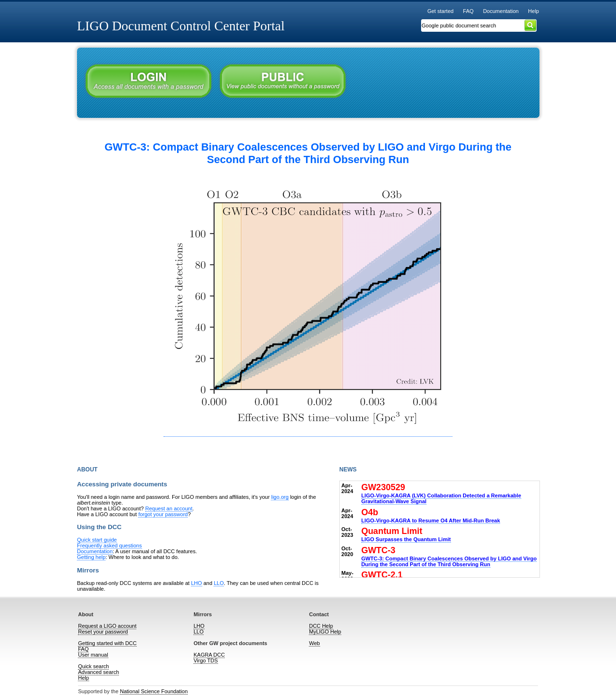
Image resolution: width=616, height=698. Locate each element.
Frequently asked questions (109, 546)
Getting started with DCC (107, 643)
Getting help (91, 557)
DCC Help (321, 626)
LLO (219, 583)
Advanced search (98, 672)
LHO (197, 583)
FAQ (468, 11)
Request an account (169, 508)
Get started (441, 11)
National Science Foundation (154, 691)
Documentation (501, 11)
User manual (93, 655)
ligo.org (280, 497)
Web (314, 643)
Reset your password (103, 632)
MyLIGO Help (325, 632)
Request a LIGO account (107, 626)
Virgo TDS (205, 660)
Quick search (93, 666)
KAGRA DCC (209, 655)
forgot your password (163, 514)
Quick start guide (97, 540)
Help (533, 11)
